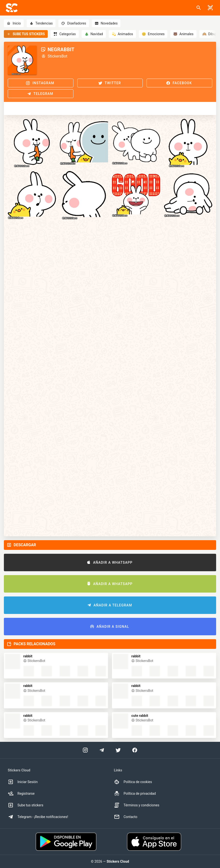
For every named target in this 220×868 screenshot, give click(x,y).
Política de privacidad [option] (135, 794)
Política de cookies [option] (133, 782)
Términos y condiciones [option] (137, 805)
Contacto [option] (126, 817)
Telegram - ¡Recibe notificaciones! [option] (38, 817)
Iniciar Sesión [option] (23, 782)
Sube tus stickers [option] (26, 805)
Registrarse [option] (21, 794)
